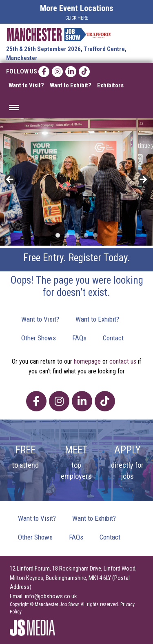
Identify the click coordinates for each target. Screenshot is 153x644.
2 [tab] (67, 235)
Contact (113, 338)
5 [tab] (95, 235)
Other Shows (39, 338)
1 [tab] (58, 235)
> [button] (143, 180)
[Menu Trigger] (14, 107)
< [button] (10, 180)
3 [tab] (76, 235)
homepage (87, 361)
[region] (76, 182)
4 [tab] (86, 235)
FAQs (79, 338)
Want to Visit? (26, 85)
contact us (123, 361)
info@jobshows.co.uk (51, 596)
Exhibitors (110, 85)
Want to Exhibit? (71, 85)
